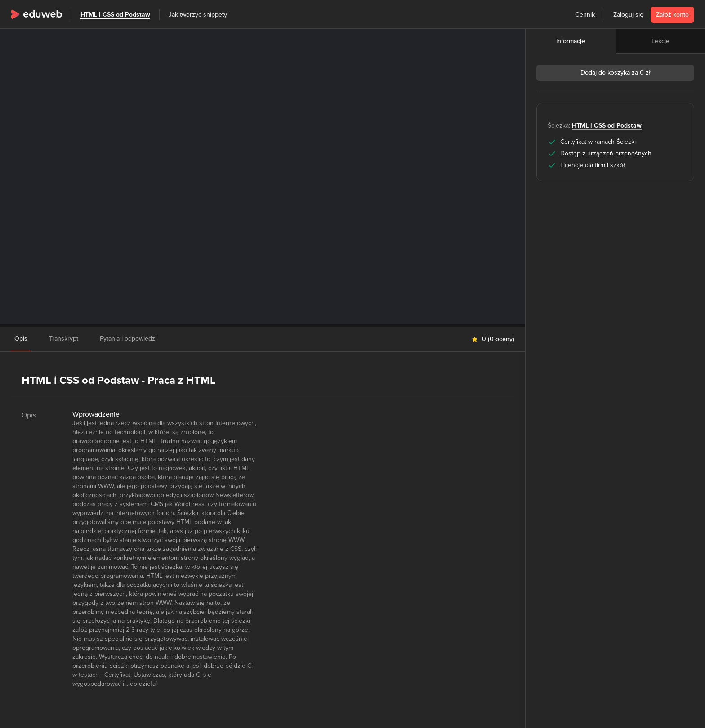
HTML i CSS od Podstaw (115, 15)
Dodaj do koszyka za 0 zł (616, 73)
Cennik (585, 15)
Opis (21, 339)
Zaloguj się (628, 15)
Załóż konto (672, 15)
